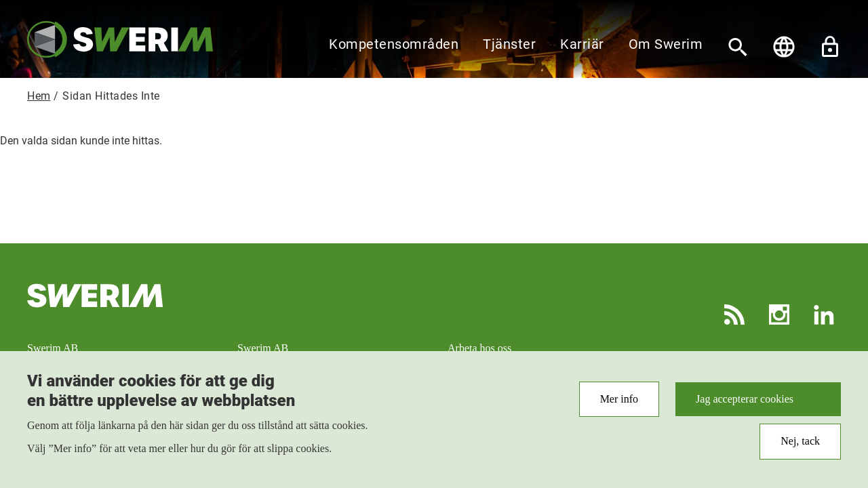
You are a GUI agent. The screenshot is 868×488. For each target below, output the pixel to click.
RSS (734, 314)
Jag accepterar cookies (745, 405)
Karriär (582, 44)
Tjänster (509, 44)
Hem (39, 96)
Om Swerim (666, 44)
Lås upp (830, 47)
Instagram (779, 314)
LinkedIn (824, 314)
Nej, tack (800, 447)
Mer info (619, 405)
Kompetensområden (394, 44)
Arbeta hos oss (479, 348)
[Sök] (738, 47)
